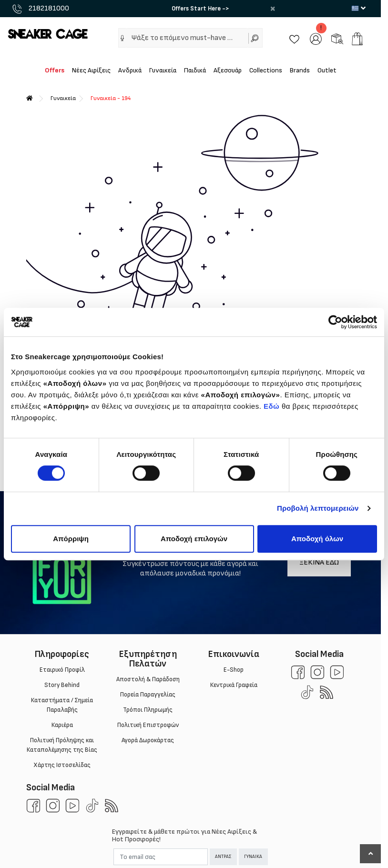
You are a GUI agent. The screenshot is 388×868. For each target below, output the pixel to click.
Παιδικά (195, 70)
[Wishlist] (294, 38)
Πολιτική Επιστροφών (148, 725)
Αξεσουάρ (228, 70)
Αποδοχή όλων (317, 539)
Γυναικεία (163, 70)
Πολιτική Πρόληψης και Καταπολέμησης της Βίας (62, 745)
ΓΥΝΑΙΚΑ (253, 857)
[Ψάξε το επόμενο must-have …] (187, 38)
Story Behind (62, 685)
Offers (55, 70)
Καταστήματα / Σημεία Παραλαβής (62, 705)
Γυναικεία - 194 (111, 98)
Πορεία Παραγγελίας (148, 695)
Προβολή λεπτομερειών (318, 508)
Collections (266, 70)
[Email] (161, 857)
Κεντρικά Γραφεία (233, 685)
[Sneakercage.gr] (48, 34)
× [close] (273, 9)
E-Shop (234, 670)
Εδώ (271, 406)
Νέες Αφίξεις (91, 70)
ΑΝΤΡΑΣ (223, 857)
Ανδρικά (130, 70)
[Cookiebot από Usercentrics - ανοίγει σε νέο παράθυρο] (335, 322)
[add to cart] (357, 39)
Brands (300, 70)
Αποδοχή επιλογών (194, 539)
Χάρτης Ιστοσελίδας (62, 765)
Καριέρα (62, 725)
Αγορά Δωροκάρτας (148, 740)
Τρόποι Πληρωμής (148, 710)
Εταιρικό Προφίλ (62, 670)
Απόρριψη (71, 539)
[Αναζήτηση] (255, 38)
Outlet (327, 70)
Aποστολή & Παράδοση (148, 679)
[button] (122, 38)
